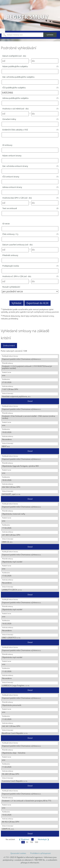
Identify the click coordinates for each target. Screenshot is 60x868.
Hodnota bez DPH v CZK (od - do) (30, 198)
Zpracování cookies (18, 853)
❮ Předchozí (24, 839)
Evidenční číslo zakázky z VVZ (30, 130)
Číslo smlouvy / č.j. (30, 234)
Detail (30, 401)
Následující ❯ (43, 839)
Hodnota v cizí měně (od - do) (30, 109)
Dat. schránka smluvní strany (30, 166)
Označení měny (30, 119)
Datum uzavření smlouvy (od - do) (17, 245)
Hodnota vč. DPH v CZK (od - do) (30, 276)
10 (23, 842)
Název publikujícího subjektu (30, 66)
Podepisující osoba (30, 266)
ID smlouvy (7, 145)
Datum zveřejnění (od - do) (14, 56)
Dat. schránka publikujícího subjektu (18, 77)
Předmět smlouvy (10, 255)
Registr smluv (27, 17)
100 (31, 842)
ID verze (6, 224)
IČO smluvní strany (30, 177)
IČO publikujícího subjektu (30, 88)
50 (27, 842)
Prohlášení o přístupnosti (41, 853)
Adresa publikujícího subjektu (30, 98)
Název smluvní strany (12, 156)
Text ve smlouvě (30, 208)
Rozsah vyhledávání (11, 287)
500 (36, 842)
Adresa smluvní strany (30, 187)
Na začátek (10, 839)
